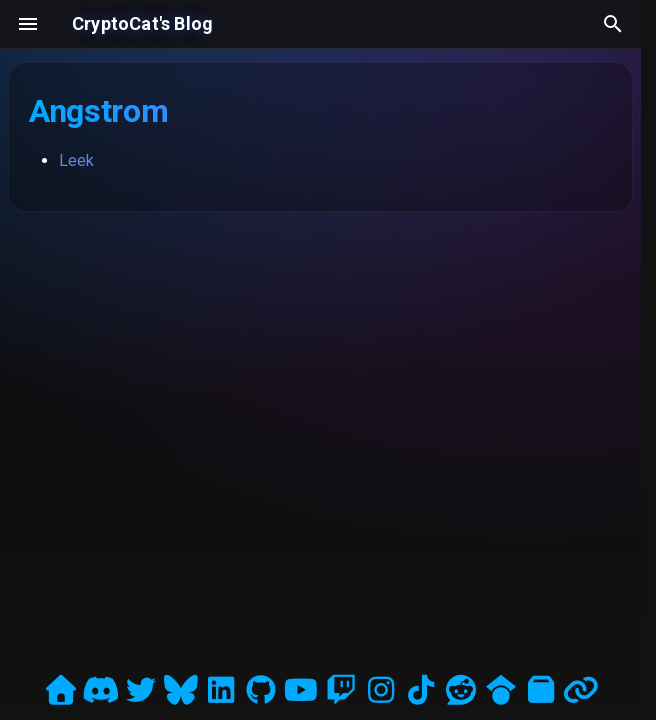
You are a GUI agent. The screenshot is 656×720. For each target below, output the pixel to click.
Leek (76, 160)
